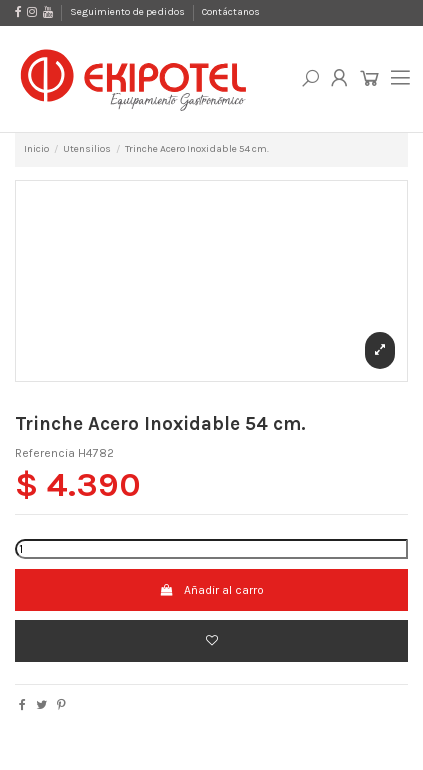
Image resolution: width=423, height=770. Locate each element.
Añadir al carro (211, 590)
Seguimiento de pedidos (128, 12)
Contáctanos (231, 12)
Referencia (45, 453)
